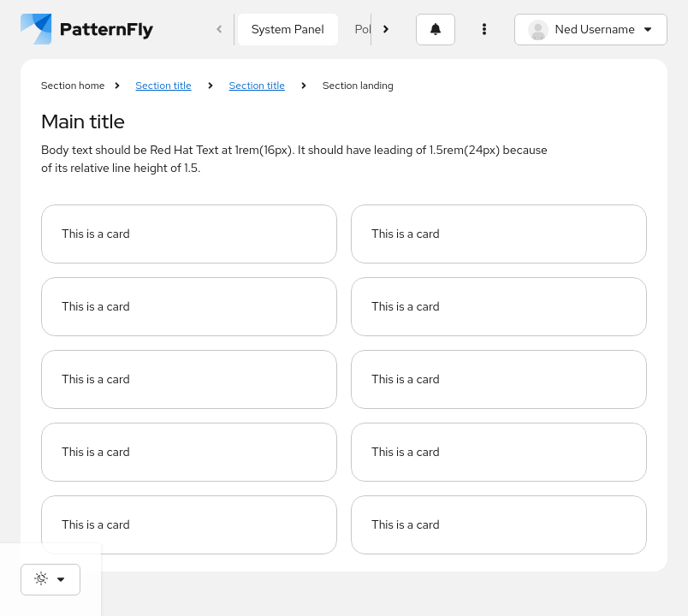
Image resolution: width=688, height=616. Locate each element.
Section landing (358, 86)
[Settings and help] (485, 30)
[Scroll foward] (386, 30)
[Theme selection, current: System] (50, 580)
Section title (164, 86)
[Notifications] (436, 30)
